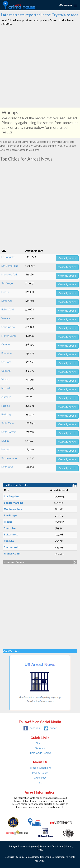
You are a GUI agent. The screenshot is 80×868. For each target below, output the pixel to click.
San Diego (7, 283)
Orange (6, 345)
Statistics (40, 748)
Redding (6, 415)
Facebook (32, 728)
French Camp (9, 336)
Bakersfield (8, 310)
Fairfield (6, 406)
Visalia (5, 380)
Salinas (5, 441)
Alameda (6, 397)
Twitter (50, 728)
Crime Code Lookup (40, 753)
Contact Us (40, 778)
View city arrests (67, 258)
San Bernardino (10, 266)
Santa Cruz (7, 467)
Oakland (6, 371)
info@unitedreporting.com (23, 846)
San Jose (6, 362)
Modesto (6, 388)
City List (40, 743)
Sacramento (8, 327)
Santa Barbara (9, 432)
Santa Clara (8, 423)
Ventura (6, 318)
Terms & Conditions (40, 768)
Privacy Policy (40, 773)
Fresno (5, 292)
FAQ (40, 783)
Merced (6, 450)
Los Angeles (8, 257)
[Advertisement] (40, 68)
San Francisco (9, 458)
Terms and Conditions (51, 846)
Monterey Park (9, 275)
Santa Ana (7, 301)
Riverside (6, 353)
